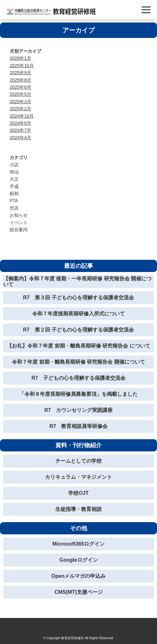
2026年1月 (20, 58)
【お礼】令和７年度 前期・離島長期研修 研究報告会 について (78, 346)
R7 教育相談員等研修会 (78, 426)
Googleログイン (78, 560)
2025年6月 (20, 87)
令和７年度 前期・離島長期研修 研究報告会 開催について (78, 362)
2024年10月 (22, 116)
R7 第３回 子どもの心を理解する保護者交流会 (79, 298)
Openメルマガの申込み (79, 576)
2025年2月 (20, 109)
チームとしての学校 (78, 461)
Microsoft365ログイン (79, 544)
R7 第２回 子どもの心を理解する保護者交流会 (79, 330)
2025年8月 (20, 80)
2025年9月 (20, 73)
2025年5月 (20, 94)
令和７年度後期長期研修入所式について (78, 314)
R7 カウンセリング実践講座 (78, 410)
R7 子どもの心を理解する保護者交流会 (78, 378)
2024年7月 (20, 130)
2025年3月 (20, 102)
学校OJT (78, 493)
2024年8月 (20, 123)
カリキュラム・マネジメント (78, 477)
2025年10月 (22, 66)
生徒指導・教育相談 (78, 509)
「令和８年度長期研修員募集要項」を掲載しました (78, 394)
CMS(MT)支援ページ (78, 592)
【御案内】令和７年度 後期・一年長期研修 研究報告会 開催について (77, 281)
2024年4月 (20, 138)
